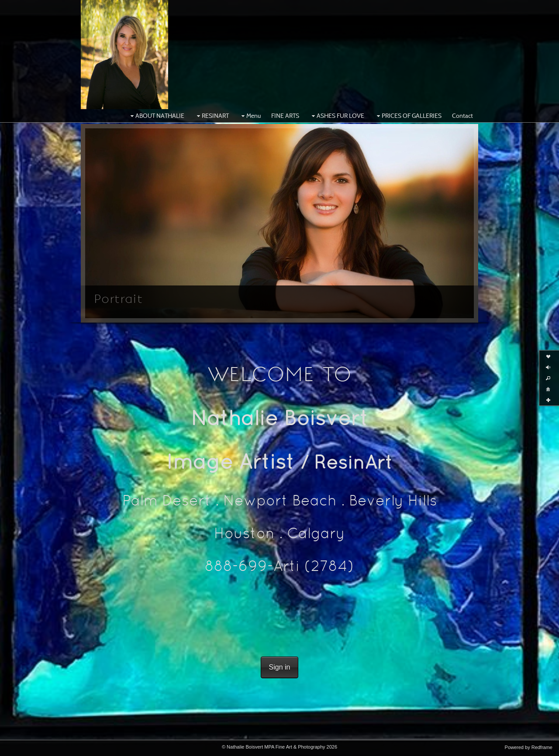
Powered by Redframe (529, 747)
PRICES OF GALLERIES (408, 116)
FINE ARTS (285, 116)
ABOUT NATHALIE (156, 116)
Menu (250, 116)
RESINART (212, 116)
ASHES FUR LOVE (337, 116)
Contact (462, 116)
